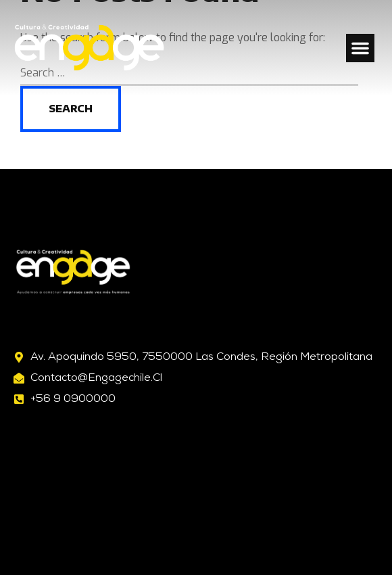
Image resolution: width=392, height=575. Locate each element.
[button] (360, 48)
